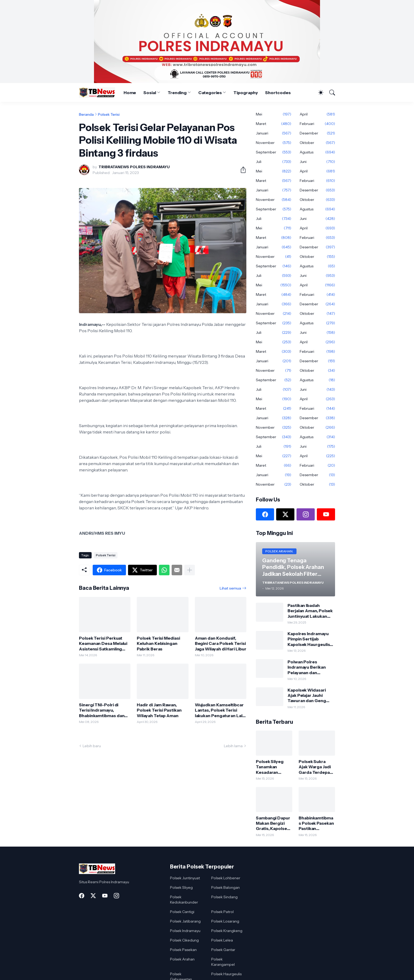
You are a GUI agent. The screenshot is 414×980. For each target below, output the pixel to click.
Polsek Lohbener (226, 878)
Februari (317, 124)
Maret (274, 124)
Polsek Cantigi (182, 912)
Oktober (317, 143)
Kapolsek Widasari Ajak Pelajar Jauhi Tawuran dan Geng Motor (307, 695)
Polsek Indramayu (185, 931)
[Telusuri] (330, 93)
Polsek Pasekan (183, 950)
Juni (317, 162)
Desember (317, 133)
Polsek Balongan (225, 887)
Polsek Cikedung (184, 940)
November (274, 143)
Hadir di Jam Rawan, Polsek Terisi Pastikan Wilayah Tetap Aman (159, 710)
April (317, 114)
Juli (274, 162)
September (274, 152)
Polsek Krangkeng (227, 931)
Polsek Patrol (222, 912)
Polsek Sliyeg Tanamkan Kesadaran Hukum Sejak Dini (274, 767)
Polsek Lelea (222, 940)
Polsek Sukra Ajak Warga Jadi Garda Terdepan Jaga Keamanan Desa (316, 767)
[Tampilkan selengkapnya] (190, 570)
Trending (177, 93)
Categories (210, 93)
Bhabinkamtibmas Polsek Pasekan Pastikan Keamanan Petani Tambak (317, 823)
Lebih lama (233, 746)
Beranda (86, 114)
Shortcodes (278, 93)
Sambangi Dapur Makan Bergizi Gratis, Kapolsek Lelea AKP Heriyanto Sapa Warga (273, 823)
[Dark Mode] (318, 93)
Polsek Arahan (182, 959)
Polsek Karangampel (223, 962)
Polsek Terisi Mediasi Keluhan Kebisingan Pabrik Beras (158, 643)
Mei (274, 114)
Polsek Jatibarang (185, 921)
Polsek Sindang (224, 897)
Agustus (317, 152)
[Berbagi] (241, 170)
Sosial (150, 93)
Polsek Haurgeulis (226, 974)
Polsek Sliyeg (181, 887)
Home (130, 93)
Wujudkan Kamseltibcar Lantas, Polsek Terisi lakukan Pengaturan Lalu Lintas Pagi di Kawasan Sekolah (220, 710)
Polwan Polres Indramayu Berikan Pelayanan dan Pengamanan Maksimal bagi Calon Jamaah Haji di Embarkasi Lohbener (311, 667)
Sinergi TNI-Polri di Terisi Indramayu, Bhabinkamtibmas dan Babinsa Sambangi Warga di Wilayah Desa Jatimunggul (102, 710)
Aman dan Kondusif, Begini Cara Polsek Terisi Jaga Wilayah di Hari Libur (221, 643)
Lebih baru (92, 746)
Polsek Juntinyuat (185, 878)
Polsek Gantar (223, 950)
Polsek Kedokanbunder (184, 900)
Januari (274, 133)
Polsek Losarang (225, 921)
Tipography (246, 93)
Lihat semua (230, 588)
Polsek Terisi (109, 114)
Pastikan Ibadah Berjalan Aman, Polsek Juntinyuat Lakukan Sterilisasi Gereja (310, 611)
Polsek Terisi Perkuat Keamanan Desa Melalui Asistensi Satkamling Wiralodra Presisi (103, 643)
